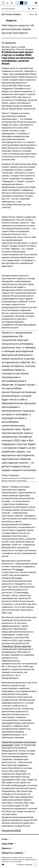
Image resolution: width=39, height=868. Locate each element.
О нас (6, 839)
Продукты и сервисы (14, 853)
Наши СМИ (9, 844)
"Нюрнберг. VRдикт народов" (16, 646)
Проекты (8, 848)
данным (19, 569)
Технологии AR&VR (11, 830)
